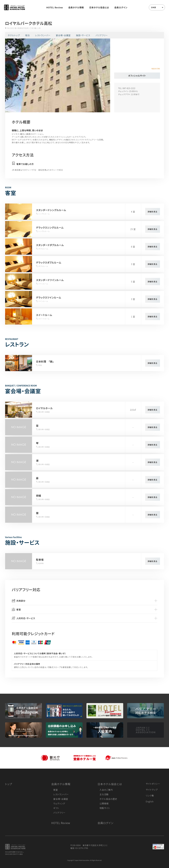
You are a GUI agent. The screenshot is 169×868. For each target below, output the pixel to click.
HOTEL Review (55, 7)
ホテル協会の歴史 (108, 799)
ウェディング (59, 803)
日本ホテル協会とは (99, 7)
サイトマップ (152, 790)
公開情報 (104, 803)
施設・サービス (83, 35)
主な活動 (104, 794)
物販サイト (105, 808)
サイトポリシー (153, 784)
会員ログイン (121, 7)
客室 (56, 790)
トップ (9, 784)
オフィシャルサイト (137, 76)
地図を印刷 (156, 69)
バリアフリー (102, 35)
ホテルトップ (14, 35)
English (150, 801)
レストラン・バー (43, 35)
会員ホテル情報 (76, 7)
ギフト (56, 808)
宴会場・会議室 (63, 35)
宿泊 (27, 35)
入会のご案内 (106, 790)
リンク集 (150, 795)
